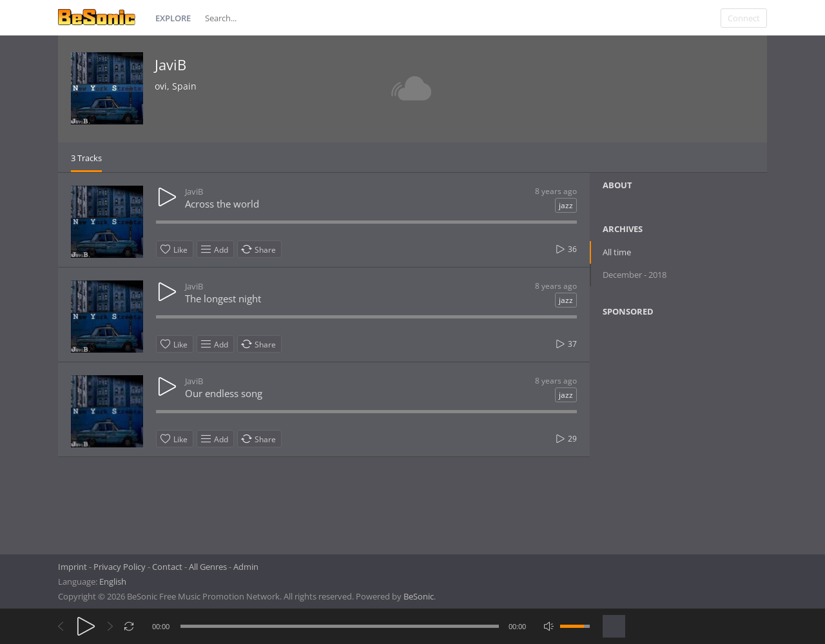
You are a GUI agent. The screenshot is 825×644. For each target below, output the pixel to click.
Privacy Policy (120, 567)
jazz (566, 205)
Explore (173, 18)
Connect (744, 18)
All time (617, 252)
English (113, 581)
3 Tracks (86, 158)
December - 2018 (635, 275)
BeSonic (419, 596)
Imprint (73, 567)
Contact (167, 567)
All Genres (208, 567)
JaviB (170, 64)
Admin (246, 567)
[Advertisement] (665, 431)
